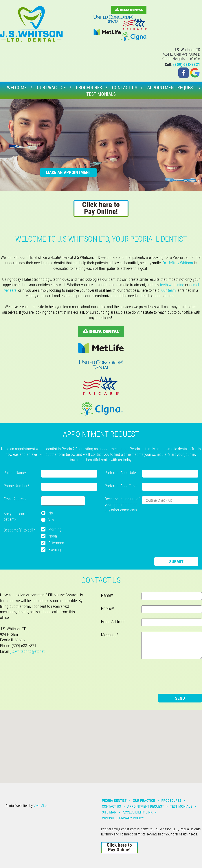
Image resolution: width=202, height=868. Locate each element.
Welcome (17, 88)
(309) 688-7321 (187, 64)
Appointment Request (171, 88)
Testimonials (101, 94)
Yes (51, 520)
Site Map (109, 812)
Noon (53, 536)
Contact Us (125, 88)
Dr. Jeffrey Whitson (178, 263)
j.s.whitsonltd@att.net (27, 651)
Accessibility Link (138, 812)
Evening (55, 549)
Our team (169, 290)
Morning (55, 529)
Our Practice (51, 88)
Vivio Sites (41, 806)
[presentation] (133, 523)
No (51, 513)
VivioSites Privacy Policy (123, 818)
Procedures (89, 88)
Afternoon (56, 543)
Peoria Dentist (114, 800)
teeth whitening (172, 285)
